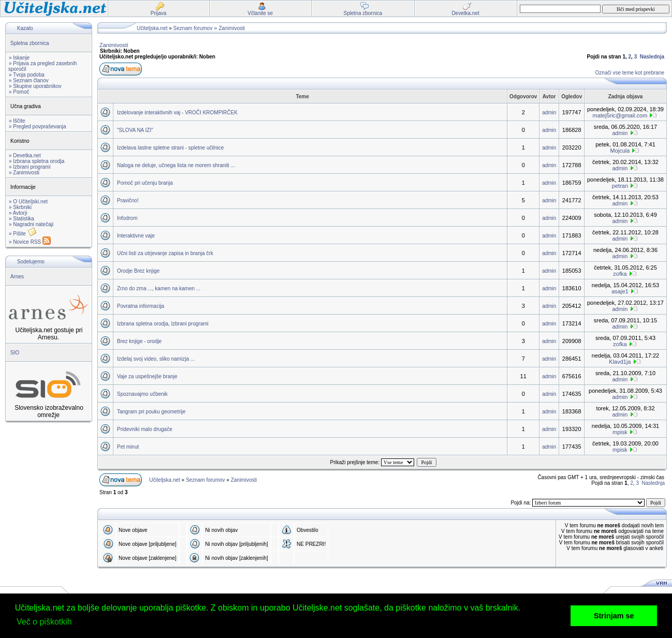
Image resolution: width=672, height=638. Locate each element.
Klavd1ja (620, 362)
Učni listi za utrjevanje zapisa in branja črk (165, 253)
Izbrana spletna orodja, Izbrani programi (163, 324)
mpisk (620, 432)
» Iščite (17, 121)
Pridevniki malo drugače (145, 429)
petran (620, 186)
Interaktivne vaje (136, 236)
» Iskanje (19, 58)
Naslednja (652, 57)
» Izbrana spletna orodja (36, 161)
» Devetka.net (25, 155)
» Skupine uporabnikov (35, 86)
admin (549, 113)
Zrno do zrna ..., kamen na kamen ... (159, 288)
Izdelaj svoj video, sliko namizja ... (156, 359)
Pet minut (128, 447)
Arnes (17, 277)
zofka (620, 274)
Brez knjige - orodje (139, 341)
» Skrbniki (20, 207)
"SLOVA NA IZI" (135, 130)
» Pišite (23, 234)
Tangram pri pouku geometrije (151, 412)
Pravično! (128, 201)
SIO (15, 353)
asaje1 (620, 291)
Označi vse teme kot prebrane (630, 73)
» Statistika (21, 219)
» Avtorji (18, 213)
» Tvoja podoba (27, 75)
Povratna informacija (141, 306)
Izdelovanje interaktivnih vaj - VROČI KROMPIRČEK (177, 113)
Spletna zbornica (30, 43)
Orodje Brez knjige (138, 271)
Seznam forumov (193, 28)
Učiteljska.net (152, 28)
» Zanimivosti (24, 173)
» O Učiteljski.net (28, 202)
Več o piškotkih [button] (44, 622)
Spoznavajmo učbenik (142, 394)
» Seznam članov (29, 80)
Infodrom (127, 218)
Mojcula (620, 151)
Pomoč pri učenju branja (145, 183)
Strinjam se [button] (614, 616)
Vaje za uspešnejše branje (147, 376)
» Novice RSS (30, 242)
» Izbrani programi (30, 167)
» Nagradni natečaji (31, 224)
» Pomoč (19, 92)
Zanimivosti (232, 28)
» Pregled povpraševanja (38, 127)
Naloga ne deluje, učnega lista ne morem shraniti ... (176, 165)
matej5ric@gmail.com (620, 115)
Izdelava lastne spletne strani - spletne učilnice (170, 148)
